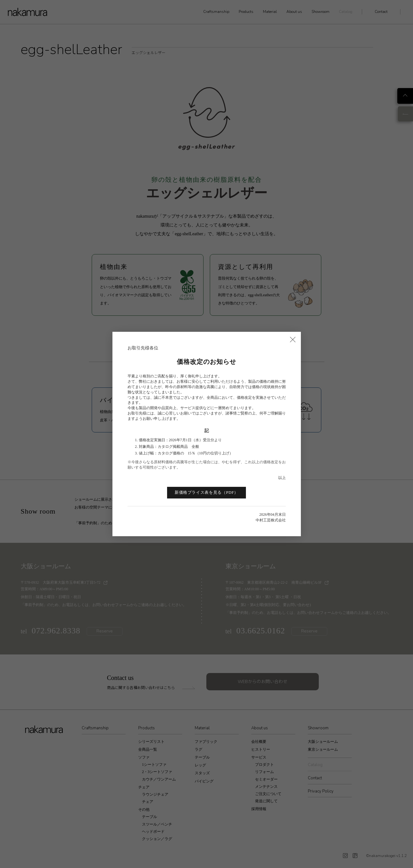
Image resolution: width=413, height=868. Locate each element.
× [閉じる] (293, 339)
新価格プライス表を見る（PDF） (206, 492)
